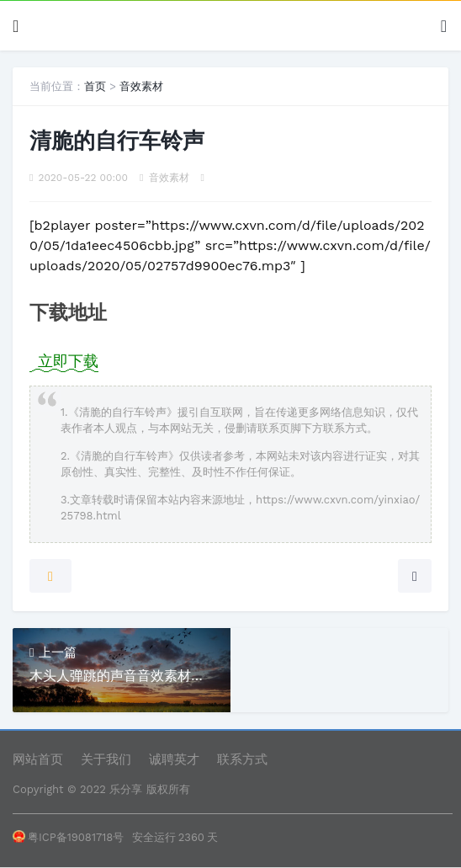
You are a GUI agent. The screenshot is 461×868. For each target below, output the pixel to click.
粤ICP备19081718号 (68, 837)
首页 (95, 86)
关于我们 (106, 759)
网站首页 (38, 759)
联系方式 (242, 759)
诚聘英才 (174, 759)
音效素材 (141, 86)
